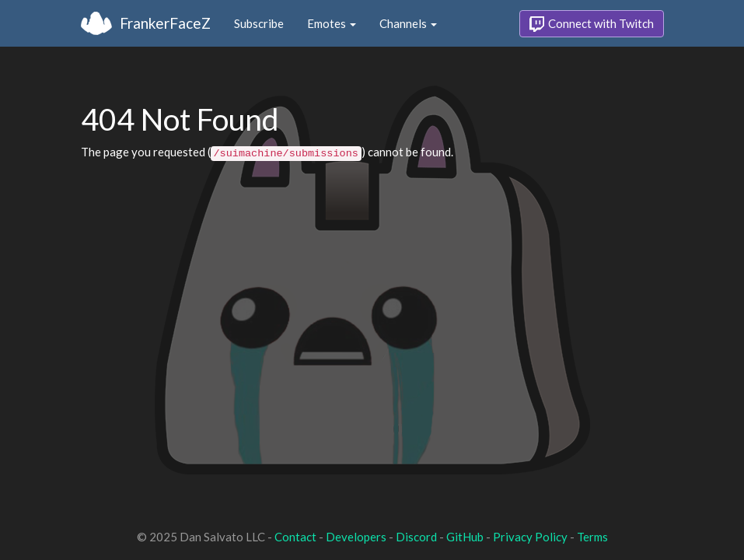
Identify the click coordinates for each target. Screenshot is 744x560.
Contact (295, 537)
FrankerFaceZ (165, 23)
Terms (592, 537)
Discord (416, 537)
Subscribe (259, 23)
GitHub (465, 537)
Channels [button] (408, 23)
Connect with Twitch (592, 24)
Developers (356, 537)
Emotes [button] (332, 23)
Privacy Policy (530, 537)
